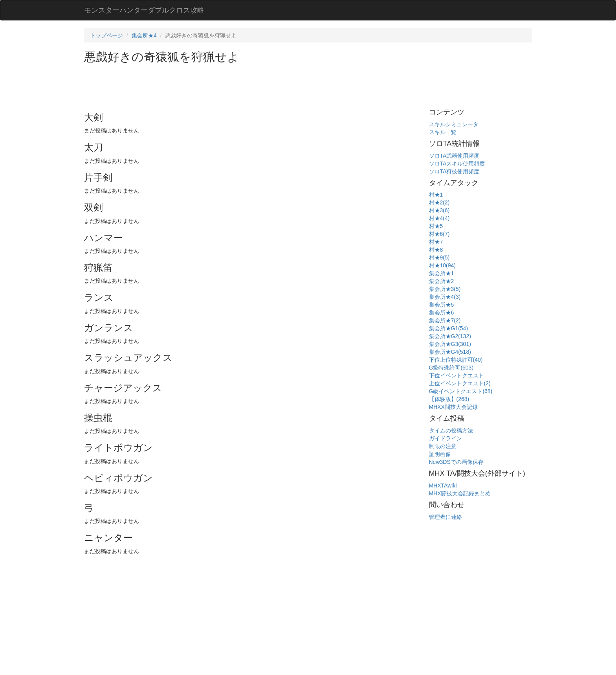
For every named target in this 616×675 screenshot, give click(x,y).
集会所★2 (442, 281)
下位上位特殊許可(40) (456, 360)
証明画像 (440, 454)
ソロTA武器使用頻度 (454, 156)
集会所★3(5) (445, 289)
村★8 (436, 250)
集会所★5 (442, 305)
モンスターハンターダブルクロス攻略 (144, 10)
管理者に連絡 (445, 517)
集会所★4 (144, 35)
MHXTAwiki (443, 486)
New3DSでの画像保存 (456, 462)
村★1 (436, 195)
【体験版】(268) (449, 399)
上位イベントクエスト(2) (460, 383)
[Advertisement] (227, 85)
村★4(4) (439, 218)
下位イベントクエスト (456, 375)
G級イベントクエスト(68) (461, 391)
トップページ (106, 35)
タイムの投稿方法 (451, 430)
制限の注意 (443, 446)
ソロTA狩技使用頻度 (454, 171)
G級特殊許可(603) (451, 368)
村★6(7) (439, 234)
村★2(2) (439, 202)
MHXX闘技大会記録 (453, 407)
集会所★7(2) (445, 320)
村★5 (436, 226)
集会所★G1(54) (449, 328)
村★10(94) (442, 265)
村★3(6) (439, 210)
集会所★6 (442, 313)
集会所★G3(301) (450, 344)
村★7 (436, 242)
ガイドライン (445, 438)
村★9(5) (439, 257)
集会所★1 (442, 273)
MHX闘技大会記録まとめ (460, 493)
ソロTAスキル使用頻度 (457, 164)
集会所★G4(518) (450, 352)
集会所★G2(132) (450, 336)
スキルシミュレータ (454, 124)
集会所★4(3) (445, 297)
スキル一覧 (443, 132)
